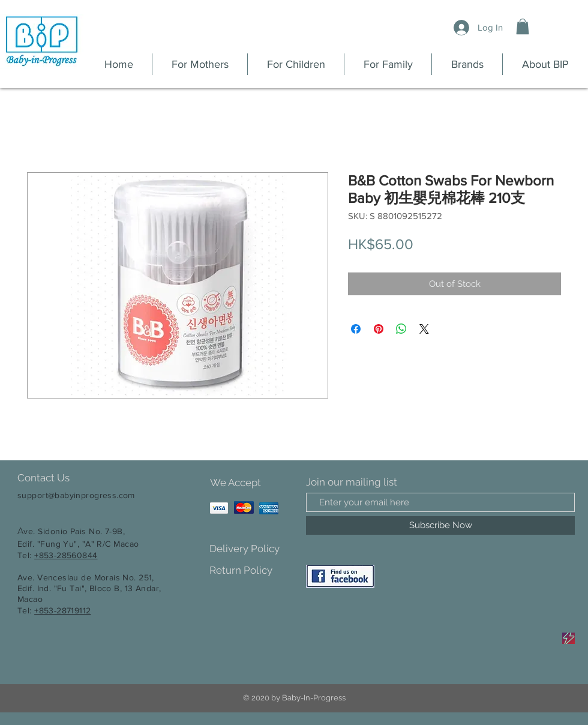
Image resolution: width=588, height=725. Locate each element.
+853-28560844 (66, 555)
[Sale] (568, 638)
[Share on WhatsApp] (401, 329)
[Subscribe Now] (440, 525)
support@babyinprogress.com (76, 495)
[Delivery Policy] (252, 549)
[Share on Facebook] (356, 329)
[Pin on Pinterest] (379, 329)
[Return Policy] (252, 570)
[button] (523, 26)
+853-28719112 (62, 610)
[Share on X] (424, 329)
